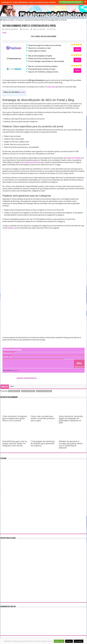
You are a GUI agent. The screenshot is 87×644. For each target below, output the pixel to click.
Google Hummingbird (74, 158)
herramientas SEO (14, 391)
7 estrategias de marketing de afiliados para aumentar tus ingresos (43, 443)
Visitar (77, 49)
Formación (20, 20)
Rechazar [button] (69, 641)
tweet (4, 33)
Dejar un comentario (39, 29)
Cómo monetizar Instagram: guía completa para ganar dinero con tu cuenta (15, 418)
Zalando (10, 228)
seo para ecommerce (28, 391)
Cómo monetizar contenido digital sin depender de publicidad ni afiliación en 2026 (71, 419)
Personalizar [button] (79, 641)
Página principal (7, 20)
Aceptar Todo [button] (59, 641)
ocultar (22, 92)
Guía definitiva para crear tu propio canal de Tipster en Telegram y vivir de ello (15, 443)
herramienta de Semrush (31, 162)
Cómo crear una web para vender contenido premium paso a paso (43, 418)
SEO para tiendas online (44, 391)
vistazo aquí (51, 87)
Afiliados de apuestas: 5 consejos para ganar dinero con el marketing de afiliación (71, 445)
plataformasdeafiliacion (11, 29)
